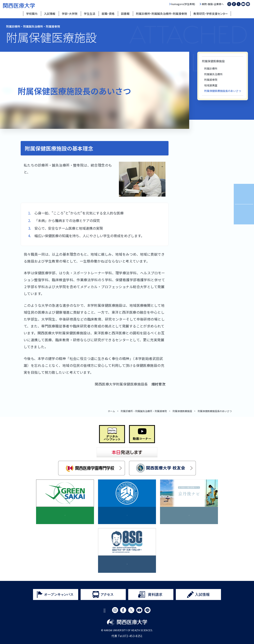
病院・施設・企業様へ (213, 4)
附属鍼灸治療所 (213, 74)
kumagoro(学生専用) (183, 4)
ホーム (111, 411)
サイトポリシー (75, 611)
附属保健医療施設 (213, 61)
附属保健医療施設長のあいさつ (223, 91)
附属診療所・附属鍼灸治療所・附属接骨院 (161, 14)
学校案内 (32, 14)
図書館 (125, 14)
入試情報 (50, 14)
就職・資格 (108, 14)
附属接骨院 (211, 80)
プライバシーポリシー (106, 611)
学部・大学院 (70, 14)
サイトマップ (135, 611)
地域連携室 (211, 85)
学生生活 (90, 14)
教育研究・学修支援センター (211, 14)
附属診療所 (211, 68)
